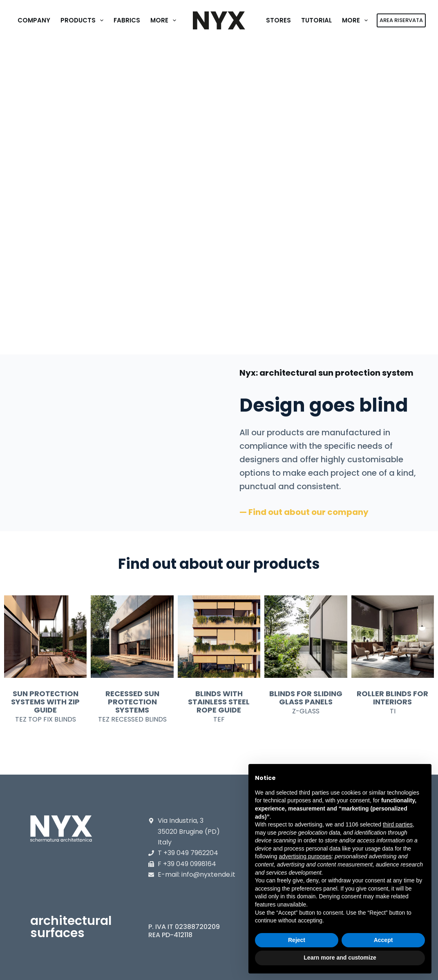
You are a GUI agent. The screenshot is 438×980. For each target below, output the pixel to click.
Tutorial (316, 20)
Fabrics (127, 20)
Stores (278, 20)
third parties (398, 824)
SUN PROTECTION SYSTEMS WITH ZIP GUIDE (45, 702)
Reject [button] (297, 940)
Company (34, 20)
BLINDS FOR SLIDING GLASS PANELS (306, 698)
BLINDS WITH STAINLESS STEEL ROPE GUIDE (219, 702)
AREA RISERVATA (401, 20)
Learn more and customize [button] (340, 958)
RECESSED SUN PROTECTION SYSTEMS (132, 702)
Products (84, 20)
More (165, 20)
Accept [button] (383, 940)
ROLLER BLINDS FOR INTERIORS (392, 698)
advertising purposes (305, 856)
